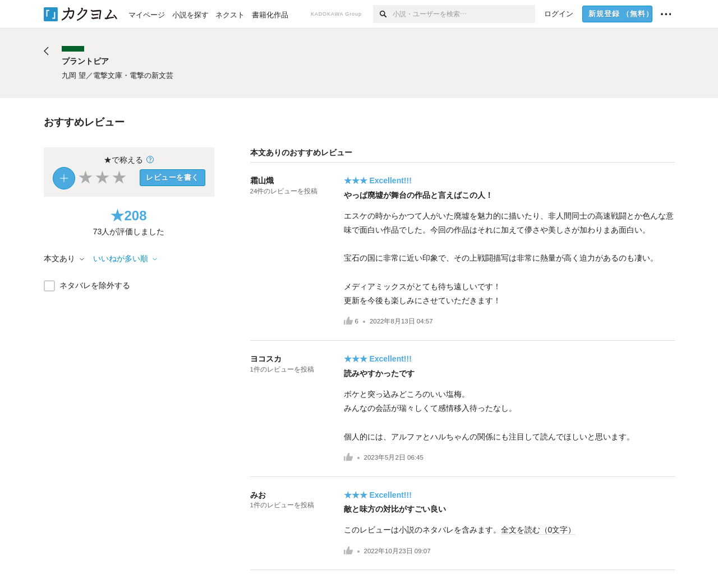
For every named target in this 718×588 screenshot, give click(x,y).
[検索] (383, 14)
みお (258, 495)
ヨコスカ (266, 359)
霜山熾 (262, 180)
